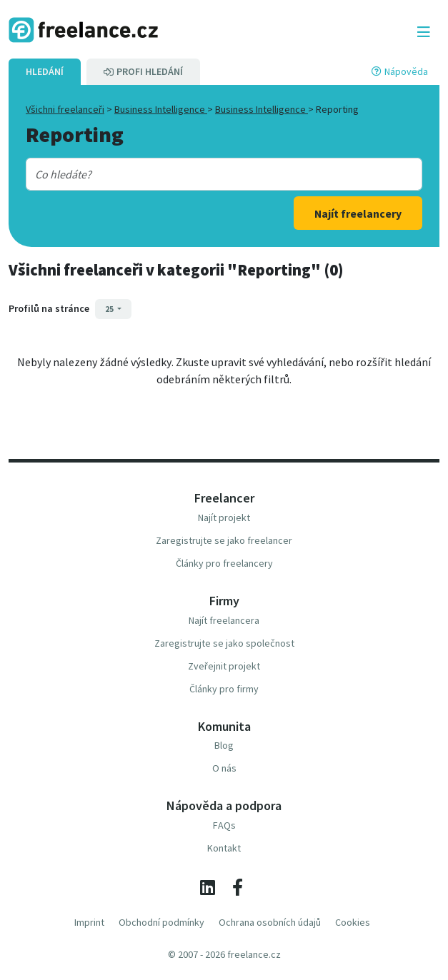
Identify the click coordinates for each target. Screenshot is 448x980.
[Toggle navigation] (424, 32)
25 (110, 309)
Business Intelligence (161, 109)
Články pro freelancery (224, 563)
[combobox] (207, 174)
